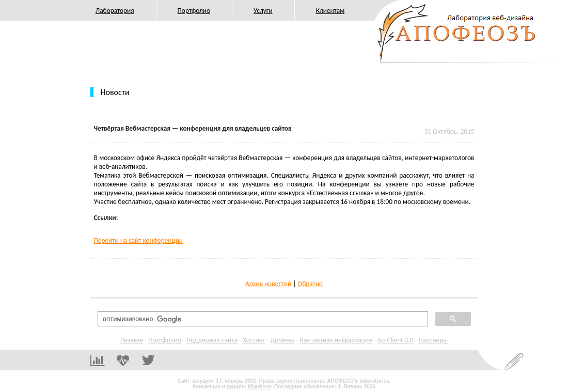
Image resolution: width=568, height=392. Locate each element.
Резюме (132, 340)
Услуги (263, 11)
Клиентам (330, 11)
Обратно (310, 284)
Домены (282, 340)
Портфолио (194, 11)
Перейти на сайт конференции (139, 240)
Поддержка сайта (212, 340)
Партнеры (433, 340)
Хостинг (254, 340)
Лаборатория (115, 11)
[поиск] (262, 319)
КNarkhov (259, 387)
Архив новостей (268, 284)
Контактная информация (336, 340)
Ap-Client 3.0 (396, 340)
